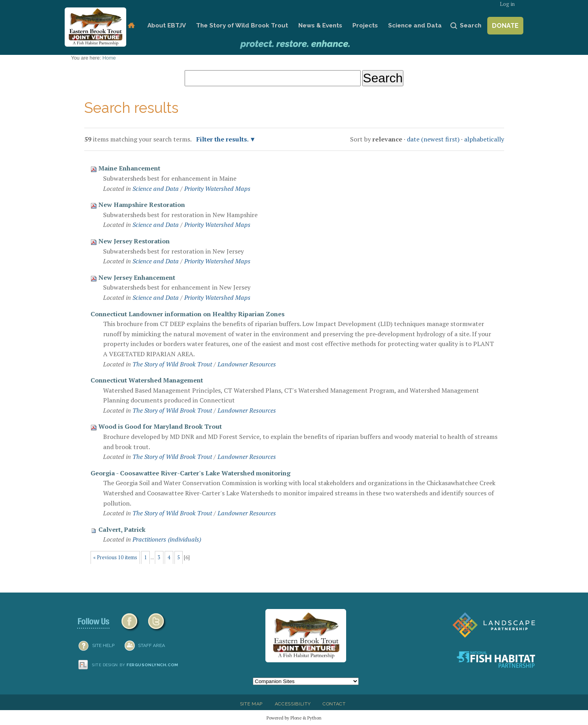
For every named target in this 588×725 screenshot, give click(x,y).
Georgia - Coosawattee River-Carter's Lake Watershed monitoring (191, 473)
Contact (334, 704)
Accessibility (293, 704)
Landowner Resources (247, 364)
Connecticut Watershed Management (147, 380)
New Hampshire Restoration (142, 205)
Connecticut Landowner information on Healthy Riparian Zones (188, 314)
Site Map (251, 704)
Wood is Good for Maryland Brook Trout (160, 426)
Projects (365, 25)
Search (471, 25)
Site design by (135, 665)
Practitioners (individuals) (167, 539)
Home (131, 26)
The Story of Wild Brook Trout (242, 25)
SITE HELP (103, 645)
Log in (507, 4)
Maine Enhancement (129, 168)
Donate (505, 26)
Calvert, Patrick (122, 529)
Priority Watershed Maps (217, 188)
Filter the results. (223, 139)
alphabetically (484, 139)
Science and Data (415, 25)
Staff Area (152, 645)
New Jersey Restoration (134, 241)
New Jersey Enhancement (137, 277)
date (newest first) (433, 139)
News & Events (320, 25)
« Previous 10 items (115, 557)
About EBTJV (167, 25)
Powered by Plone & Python (294, 718)
